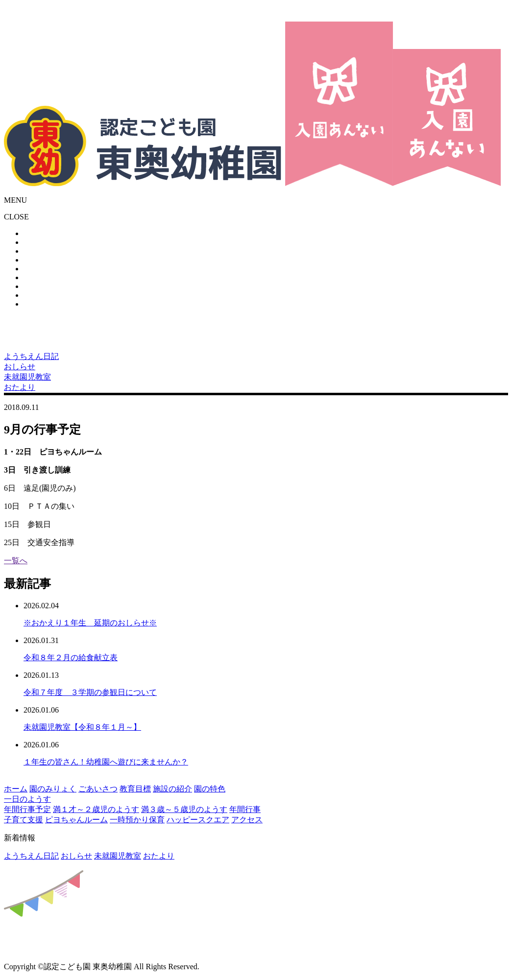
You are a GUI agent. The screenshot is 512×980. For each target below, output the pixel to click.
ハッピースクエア (198, 820)
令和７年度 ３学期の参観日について (90, 692)
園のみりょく (53, 789)
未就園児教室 (118, 856)
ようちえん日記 (31, 856)
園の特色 (210, 789)
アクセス (247, 820)
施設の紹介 (172, 789)
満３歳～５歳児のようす (184, 809)
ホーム (16, 789)
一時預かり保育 (137, 820)
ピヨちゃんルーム (76, 820)
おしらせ (76, 856)
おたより (159, 856)
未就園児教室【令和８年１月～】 (82, 727)
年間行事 (245, 809)
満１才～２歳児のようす (96, 809)
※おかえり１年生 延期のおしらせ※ (90, 623)
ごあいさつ (98, 789)
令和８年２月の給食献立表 (71, 657)
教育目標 (135, 789)
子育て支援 (24, 820)
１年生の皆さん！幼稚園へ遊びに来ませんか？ (106, 762)
